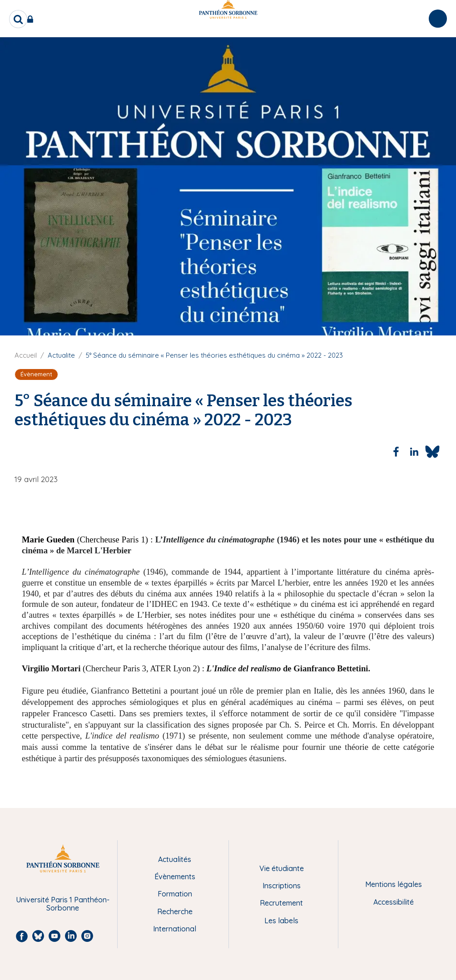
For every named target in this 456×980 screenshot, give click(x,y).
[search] (18, 19)
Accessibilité (394, 902)
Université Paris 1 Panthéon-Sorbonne (63, 904)
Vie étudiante (282, 868)
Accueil (26, 355)
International (175, 929)
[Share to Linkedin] (414, 452)
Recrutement (281, 903)
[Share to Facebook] (396, 452)
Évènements (175, 877)
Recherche (175, 911)
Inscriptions (282, 886)
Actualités (175, 859)
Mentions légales (394, 884)
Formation (175, 894)
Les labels (281, 921)
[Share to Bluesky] (432, 452)
